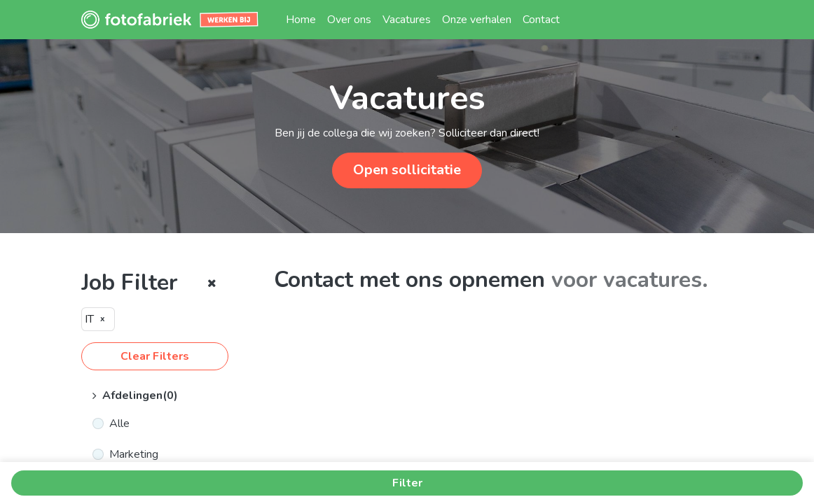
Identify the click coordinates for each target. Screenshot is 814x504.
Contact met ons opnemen (409, 280)
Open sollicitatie (407, 170)
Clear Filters (155, 356)
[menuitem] (301, 20)
